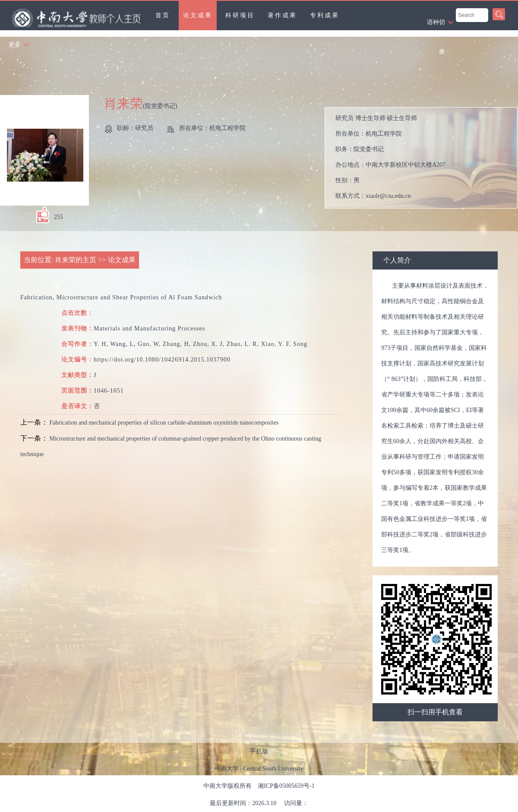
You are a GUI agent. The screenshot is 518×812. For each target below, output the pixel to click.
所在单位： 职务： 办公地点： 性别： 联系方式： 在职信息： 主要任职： (425, 158)
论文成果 (198, 15)
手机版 (259, 751)
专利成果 (325, 15)
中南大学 (227, 769)
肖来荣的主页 (76, 260)
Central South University (273, 769)
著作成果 (282, 15)
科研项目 (240, 15)
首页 (163, 15)
